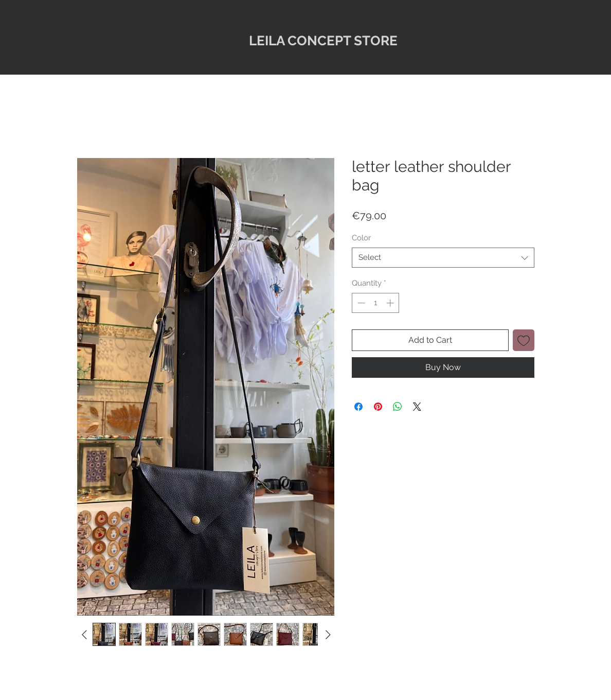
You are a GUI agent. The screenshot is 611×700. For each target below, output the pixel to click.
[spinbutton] (376, 303)
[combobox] (443, 258)
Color (361, 238)
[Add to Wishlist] (524, 340)
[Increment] (391, 303)
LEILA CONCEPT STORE (323, 41)
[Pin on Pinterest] (378, 407)
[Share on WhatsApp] (398, 407)
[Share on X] (417, 407)
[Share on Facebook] (358, 407)
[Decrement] (360, 303)
